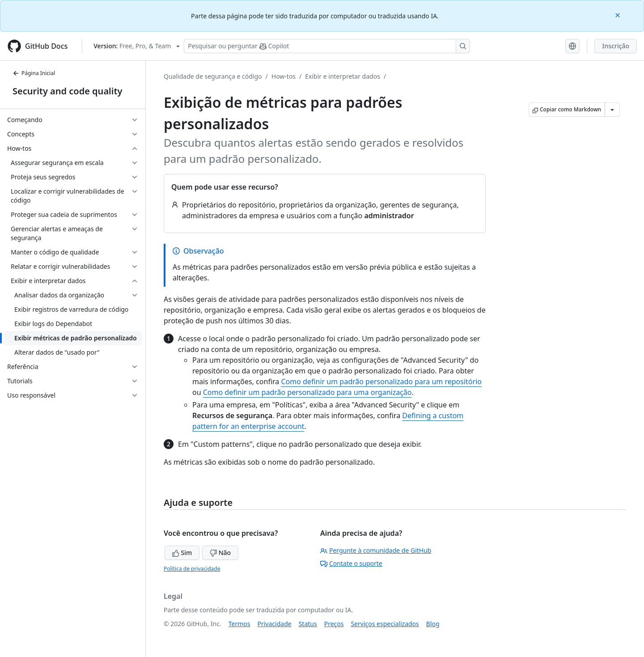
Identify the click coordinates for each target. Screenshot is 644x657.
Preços (334, 624)
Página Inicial (34, 73)
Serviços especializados (385, 624)
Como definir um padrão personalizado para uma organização (307, 392)
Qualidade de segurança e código (213, 76)
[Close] (619, 15)
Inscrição (616, 46)
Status (308, 624)
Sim (182, 553)
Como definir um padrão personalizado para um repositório (381, 381)
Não (220, 553)
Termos (239, 624)
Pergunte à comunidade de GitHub (376, 550)
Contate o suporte (351, 563)
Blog (433, 624)
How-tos (284, 76)
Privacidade (275, 624)
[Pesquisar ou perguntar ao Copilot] (327, 46)
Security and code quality (67, 91)
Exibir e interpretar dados (343, 76)
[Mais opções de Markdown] (612, 110)
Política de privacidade (192, 569)
